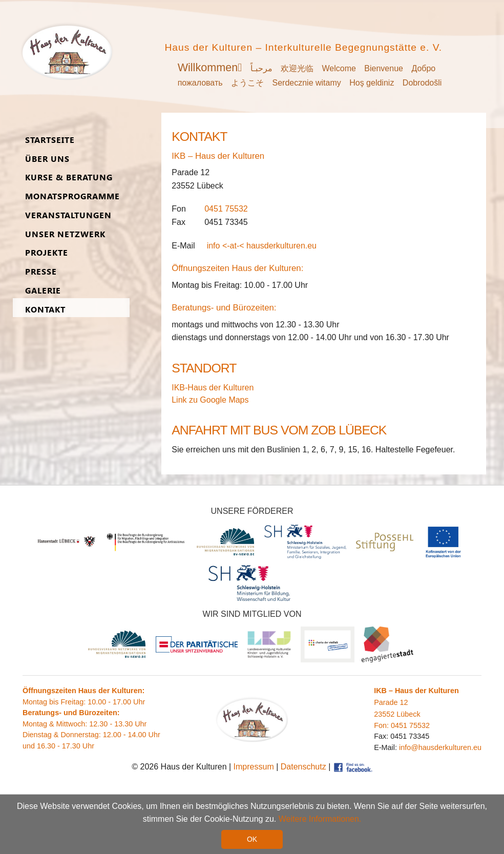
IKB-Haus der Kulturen (213, 388)
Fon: (382, 725)
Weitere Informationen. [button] (320, 819)
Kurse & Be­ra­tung (69, 178)
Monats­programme (72, 196)
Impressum (254, 767)
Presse (41, 272)
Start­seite (50, 140)
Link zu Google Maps (210, 400)
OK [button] (252, 839)
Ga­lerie (43, 291)
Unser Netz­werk (65, 234)
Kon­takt (45, 310)
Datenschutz (303, 767)
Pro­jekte (47, 253)
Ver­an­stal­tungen (68, 215)
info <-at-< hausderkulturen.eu (262, 246)
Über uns (47, 159)
